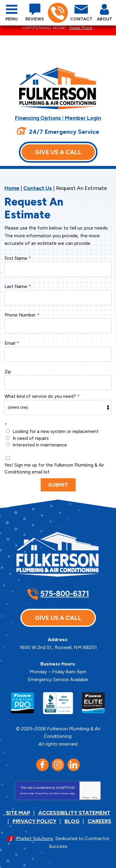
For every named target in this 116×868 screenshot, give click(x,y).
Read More (81, 27)
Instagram (58, 765)
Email (12, 343)
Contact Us (38, 188)
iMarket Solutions (35, 838)
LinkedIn (74, 765)
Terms (95, 798)
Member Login (83, 118)
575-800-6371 (58, 13)
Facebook (42, 765)
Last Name (17, 287)
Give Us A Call (58, 152)
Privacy (86, 798)
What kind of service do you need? (42, 396)
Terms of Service (61, 793)
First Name (17, 258)
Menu (12, 19)
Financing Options (38, 118)
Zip (8, 372)
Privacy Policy (42, 793)
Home (12, 188)
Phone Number (22, 315)
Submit (58, 485)
